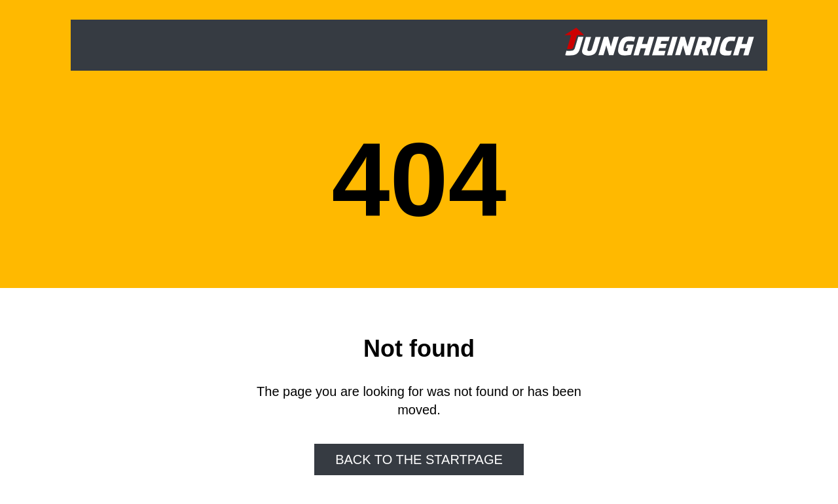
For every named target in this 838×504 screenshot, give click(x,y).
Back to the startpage (419, 459)
